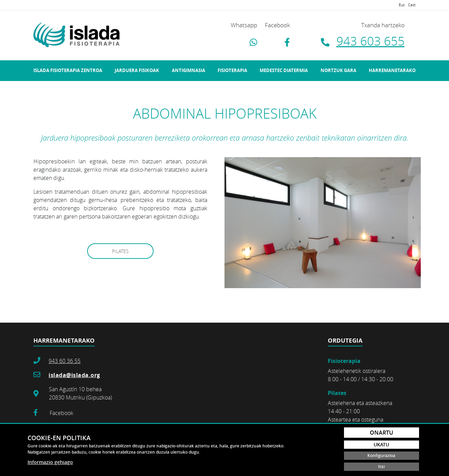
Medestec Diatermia (284, 70)
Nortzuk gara (338, 70)
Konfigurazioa (381, 455)
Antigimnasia (189, 70)
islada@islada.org (74, 375)
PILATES (120, 251)
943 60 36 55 (65, 361)
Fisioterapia (232, 70)
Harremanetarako (392, 70)
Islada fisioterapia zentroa (68, 70)
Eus (402, 5)
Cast (412, 5)
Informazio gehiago (50, 462)
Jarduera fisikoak (137, 70)
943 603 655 (370, 41)
